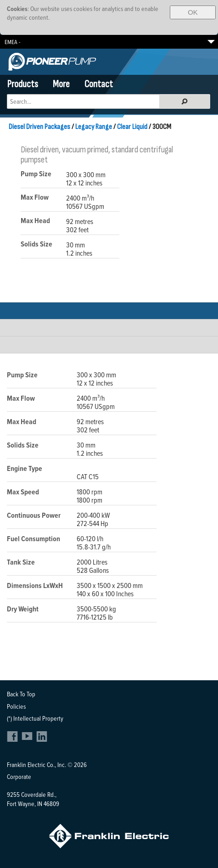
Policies (16, 706)
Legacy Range (94, 127)
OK (193, 12)
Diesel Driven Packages (39, 127)
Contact (99, 84)
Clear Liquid (132, 127)
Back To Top (21, 694)
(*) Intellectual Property (35, 718)
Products (23, 84)
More (61, 84)
